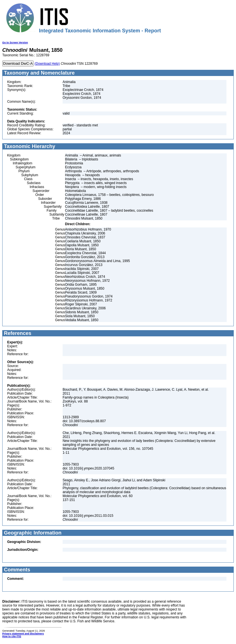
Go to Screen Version (15, 43)
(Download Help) (47, 64)
